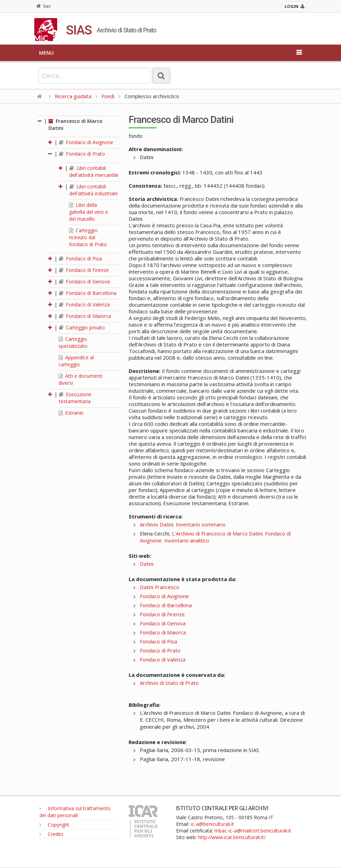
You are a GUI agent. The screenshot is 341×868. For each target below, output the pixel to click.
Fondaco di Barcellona (88, 293)
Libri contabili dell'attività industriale (94, 190)
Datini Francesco (160, 587)
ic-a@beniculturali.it (212, 824)
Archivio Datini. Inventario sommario (183, 524)
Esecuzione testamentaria (75, 398)
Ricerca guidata (73, 96)
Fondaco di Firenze (84, 270)
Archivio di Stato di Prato (169, 683)
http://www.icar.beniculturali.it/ (232, 837)
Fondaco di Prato (82, 154)
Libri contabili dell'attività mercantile (94, 171)
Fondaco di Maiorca (85, 316)
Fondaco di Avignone (86, 142)
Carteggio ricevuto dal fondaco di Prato (88, 237)
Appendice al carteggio (76, 361)
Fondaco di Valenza (84, 304)
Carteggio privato (82, 327)
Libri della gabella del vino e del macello (89, 212)
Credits (51, 834)
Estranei (71, 413)
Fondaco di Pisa (80, 259)
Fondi (108, 96)
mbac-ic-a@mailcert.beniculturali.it (253, 831)
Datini (147, 564)
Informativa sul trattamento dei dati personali (75, 812)
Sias (43, 6)
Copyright (54, 825)
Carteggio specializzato (73, 342)
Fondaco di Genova (84, 281)
